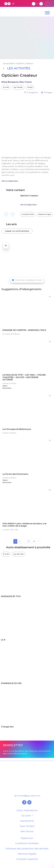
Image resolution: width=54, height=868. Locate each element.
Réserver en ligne (45, 214)
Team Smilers (27, 826)
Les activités (17, 68)
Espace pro (27, 838)
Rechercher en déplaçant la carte (29, 280)
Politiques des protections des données (27, 849)
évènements (27, 821)
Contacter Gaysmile (27, 859)
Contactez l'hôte (28, 214)
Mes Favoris (27, 831)
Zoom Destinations (27, 810)
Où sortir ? (27, 816)
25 (29, 541)
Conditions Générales (27, 843)
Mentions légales (27, 854)
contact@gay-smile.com (27, 796)
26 (34, 541)
